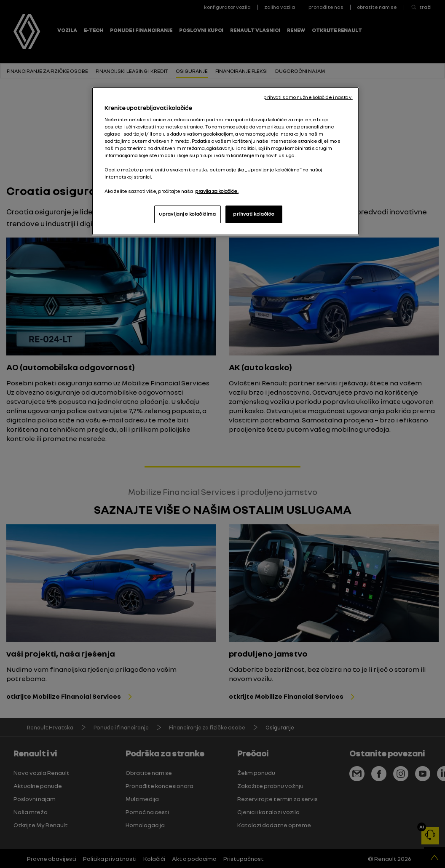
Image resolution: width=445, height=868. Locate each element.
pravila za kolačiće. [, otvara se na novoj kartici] (217, 191)
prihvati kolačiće (254, 214)
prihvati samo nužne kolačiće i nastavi (308, 97)
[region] (225, 161)
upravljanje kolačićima (188, 214)
